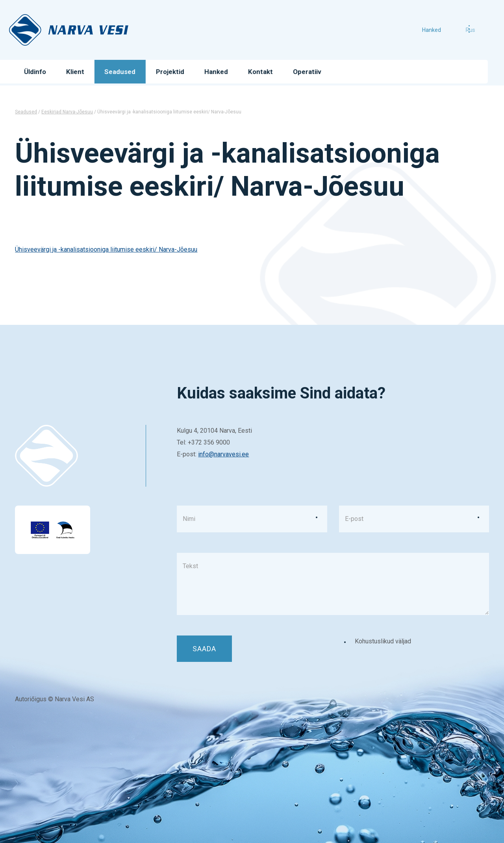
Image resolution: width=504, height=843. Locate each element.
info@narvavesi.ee (223, 454)
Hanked (441, 30)
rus (462, 30)
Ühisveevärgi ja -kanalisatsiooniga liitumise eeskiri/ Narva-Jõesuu (106, 249)
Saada (204, 649)
